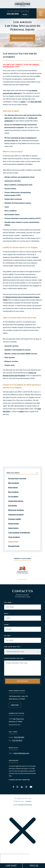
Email (7, 614)
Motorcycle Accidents (16, 510)
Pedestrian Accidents (16, 515)
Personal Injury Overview (17, 478)
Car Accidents (13, 497)
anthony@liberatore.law (21, 753)
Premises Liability (15, 519)
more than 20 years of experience (23, 138)
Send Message (22, 681)
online (23, 102)
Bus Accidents (13, 492)
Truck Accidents (14, 537)
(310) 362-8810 (17, 740)
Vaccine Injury (13, 542)
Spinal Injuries (13, 528)
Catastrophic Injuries (16, 501)
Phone (7, 625)
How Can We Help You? (13, 647)
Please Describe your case (15, 658)
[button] (19, 580)
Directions (15, 705)
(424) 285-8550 (13, 14)
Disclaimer (29, 801)
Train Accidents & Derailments (19, 533)
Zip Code (8, 636)
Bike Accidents (14, 483)
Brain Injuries (13, 487)
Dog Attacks (13, 506)
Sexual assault (13, 524)
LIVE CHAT (11, 866)
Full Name (9, 602)
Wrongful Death (14, 546)
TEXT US (34, 866)
